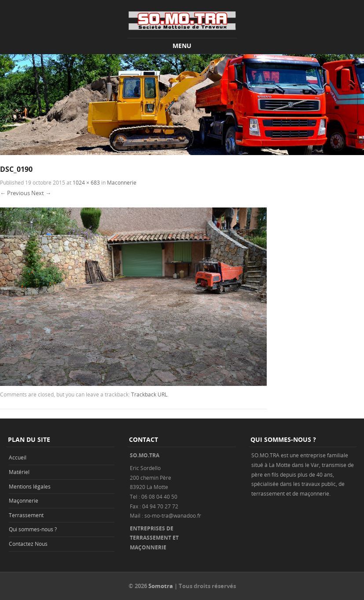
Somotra (161, 586)
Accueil (18, 457)
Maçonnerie (24, 500)
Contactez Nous (28, 544)
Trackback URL (149, 394)
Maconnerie (122, 182)
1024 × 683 (86, 182)
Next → (41, 193)
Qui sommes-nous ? (33, 529)
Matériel (19, 472)
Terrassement (26, 515)
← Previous (15, 193)
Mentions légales (30, 486)
